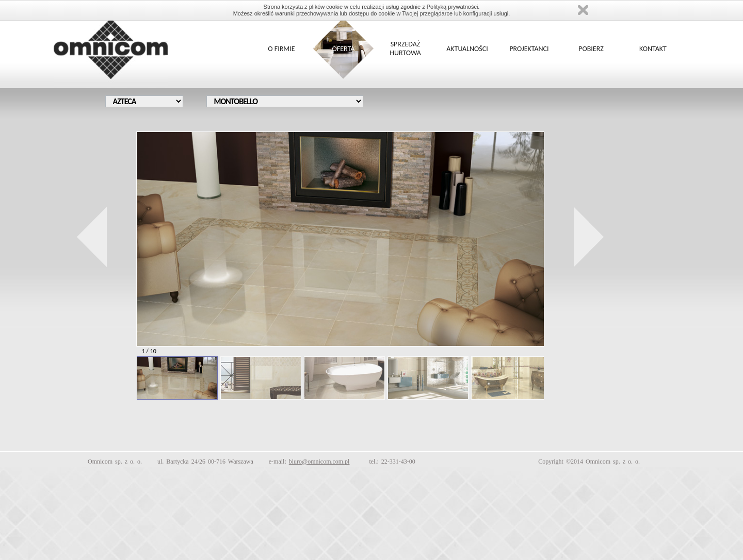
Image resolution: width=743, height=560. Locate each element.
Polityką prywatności (453, 7)
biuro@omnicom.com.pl (319, 462)
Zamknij (583, 10)
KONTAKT (653, 49)
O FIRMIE (281, 49)
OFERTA (344, 49)
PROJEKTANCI (529, 49)
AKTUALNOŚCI (467, 49)
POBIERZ (591, 49)
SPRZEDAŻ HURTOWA (405, 48)
